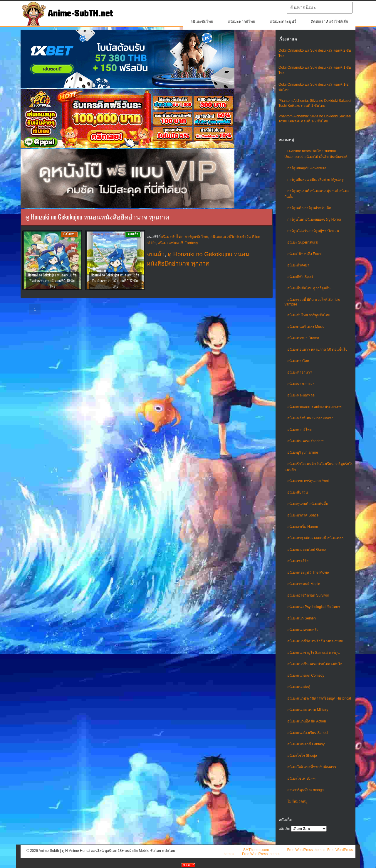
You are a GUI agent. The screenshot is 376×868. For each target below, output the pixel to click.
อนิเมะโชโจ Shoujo (302, 756)
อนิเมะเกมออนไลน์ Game (307, 550)
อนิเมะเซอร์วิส (298, 561)
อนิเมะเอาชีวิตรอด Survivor (308, 595)
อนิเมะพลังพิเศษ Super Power (310, 418)
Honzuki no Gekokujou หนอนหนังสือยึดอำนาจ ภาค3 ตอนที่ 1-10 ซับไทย (52, 280)
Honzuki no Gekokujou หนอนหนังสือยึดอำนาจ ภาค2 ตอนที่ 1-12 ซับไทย (115, 280)
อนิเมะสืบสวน (298, 492)
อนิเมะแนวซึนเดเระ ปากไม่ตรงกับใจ (315, 664)
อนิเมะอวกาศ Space (303, 515)
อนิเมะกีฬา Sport (300, 277)
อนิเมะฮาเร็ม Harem (303, 527)
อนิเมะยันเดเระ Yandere (305, 441)
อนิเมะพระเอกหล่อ (301, 395)
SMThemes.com (256, 850)
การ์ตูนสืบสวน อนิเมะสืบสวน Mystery (315, 180)
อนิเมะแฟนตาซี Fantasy (306, 744)
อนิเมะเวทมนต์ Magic (304, 584)
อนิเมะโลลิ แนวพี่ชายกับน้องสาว (312, 767)
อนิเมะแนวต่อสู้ (299, 687)
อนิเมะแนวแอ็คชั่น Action (307, 721)
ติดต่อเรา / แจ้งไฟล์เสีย (329, 22)
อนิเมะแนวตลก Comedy (306, 676)
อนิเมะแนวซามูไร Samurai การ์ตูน (313, 653)
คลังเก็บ (284, 829)
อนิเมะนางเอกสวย (301, 384)
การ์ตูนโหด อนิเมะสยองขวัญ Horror (314, 219)
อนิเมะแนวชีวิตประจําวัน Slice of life (315, 641)
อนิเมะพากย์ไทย (242, 22)
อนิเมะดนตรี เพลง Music (306, 327)
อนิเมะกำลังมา (298, 265)
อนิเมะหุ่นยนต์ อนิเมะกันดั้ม (308, 504)
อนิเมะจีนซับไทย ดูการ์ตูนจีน (309, 288)
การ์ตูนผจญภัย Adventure (307, 168)
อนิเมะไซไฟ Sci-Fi (301, 779)
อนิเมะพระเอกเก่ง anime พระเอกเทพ (314, 407)
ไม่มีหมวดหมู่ (297, 801)
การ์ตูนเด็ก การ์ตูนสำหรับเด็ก (309, 208)
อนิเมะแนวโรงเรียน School (308, 733)
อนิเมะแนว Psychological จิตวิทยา (314, 607)
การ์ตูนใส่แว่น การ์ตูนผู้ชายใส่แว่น (313, 231)
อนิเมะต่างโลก (298, 361)
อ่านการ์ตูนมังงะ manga (305, 790)
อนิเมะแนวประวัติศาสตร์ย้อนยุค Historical (319, 698)
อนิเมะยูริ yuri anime (303, 452)
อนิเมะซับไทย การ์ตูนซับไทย (309, 315)
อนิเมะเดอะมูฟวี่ (283, 22)
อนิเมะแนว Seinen (302, 618)
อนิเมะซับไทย (202, 22)
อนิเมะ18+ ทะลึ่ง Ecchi (304, 254)
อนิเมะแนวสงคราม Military (308, 710)
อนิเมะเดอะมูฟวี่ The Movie (308, 573)
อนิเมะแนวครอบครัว (303, 630)
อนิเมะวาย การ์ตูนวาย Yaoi (308, 481)
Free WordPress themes (306, 850)
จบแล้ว (156, 254)
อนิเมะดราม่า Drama (303, 338)
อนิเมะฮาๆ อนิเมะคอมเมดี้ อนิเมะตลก (315, 538)
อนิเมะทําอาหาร (299, 372)
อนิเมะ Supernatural (303, 242)
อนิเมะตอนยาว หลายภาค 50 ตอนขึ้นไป (317, 349)
